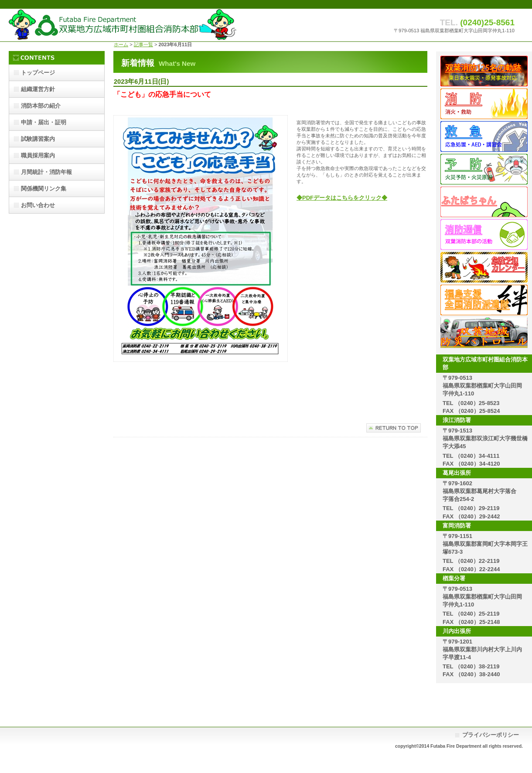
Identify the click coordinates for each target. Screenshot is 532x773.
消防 (484, 104)
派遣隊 (484, 300)
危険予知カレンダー (484, 267)
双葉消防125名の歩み (484, 71)
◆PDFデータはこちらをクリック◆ (342, 198)
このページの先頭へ (394, 428)
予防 (484, 169)
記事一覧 (143, 44)
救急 (484, 136)
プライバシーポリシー (491, 735)
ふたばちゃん (484, 202)
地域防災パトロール (484, 333)
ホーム (121, 44)
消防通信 (484, 235)
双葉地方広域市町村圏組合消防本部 (123, 25)
